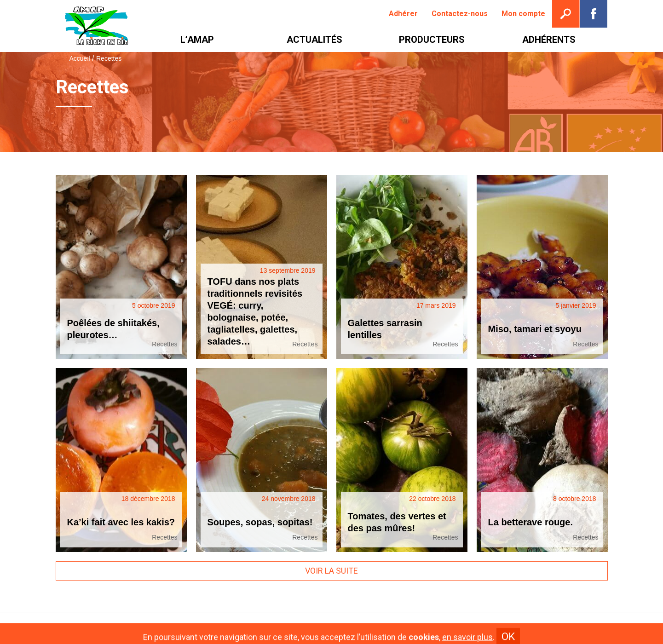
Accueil (80, 58)
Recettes (164, 344)
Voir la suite (331, 571)
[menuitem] (403, 14)
